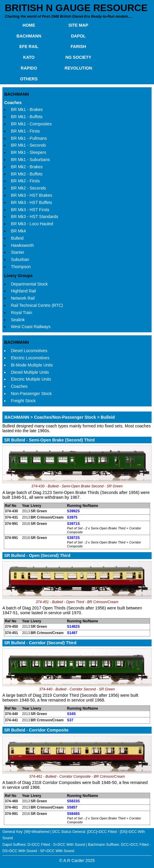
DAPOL (78, 36)
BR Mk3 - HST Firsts (30, 210)
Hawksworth (22, 245)
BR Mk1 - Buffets (27, 117)
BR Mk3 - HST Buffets (32, 202)
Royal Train (22, 313)
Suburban (20, 259)
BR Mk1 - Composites (31, 124)
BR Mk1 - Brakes (27, 109)
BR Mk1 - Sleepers (29, 152)
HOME (29, 25)
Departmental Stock (30, 284)
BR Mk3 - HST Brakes (32, 195)
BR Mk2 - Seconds (29, 188)
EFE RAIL (29, 46)
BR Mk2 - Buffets (27, 174)
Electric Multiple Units (31, 379)
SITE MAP (78, 25)
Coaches (13, 103)
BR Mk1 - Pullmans (29, 138)
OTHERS (29, 79)
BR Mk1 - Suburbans (31, 160)
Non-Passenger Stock (31, 394)
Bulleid (17, 238)
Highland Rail (24, 291)
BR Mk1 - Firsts (25, 131)
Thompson (21, 267)
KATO (29, 57)
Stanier (18, 252)
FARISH (78, 46)
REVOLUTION (78, 68)
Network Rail (23, 298)
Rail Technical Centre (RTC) (37, 305)
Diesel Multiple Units (30, 372)
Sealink (18, 320)
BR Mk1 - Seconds (29, 145)
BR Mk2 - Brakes (27, 167)
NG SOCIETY (78, 57)
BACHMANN (29, 36)
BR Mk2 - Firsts (25, 181)
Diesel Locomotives (29, 351)
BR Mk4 (19, 231)
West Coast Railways (31, 327)
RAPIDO (29, 68)
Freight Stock (23, 401)
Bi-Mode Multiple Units (32, 365)
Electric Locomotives (30, 358)
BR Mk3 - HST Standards (35, 217)
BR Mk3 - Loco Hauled (32, 224)
